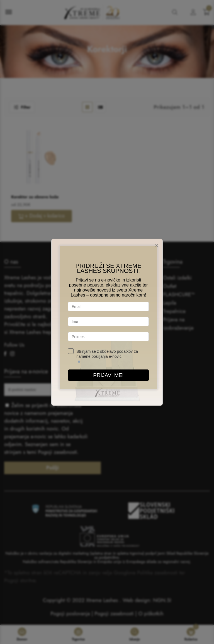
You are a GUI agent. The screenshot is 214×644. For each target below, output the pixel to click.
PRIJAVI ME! (108, 375)
